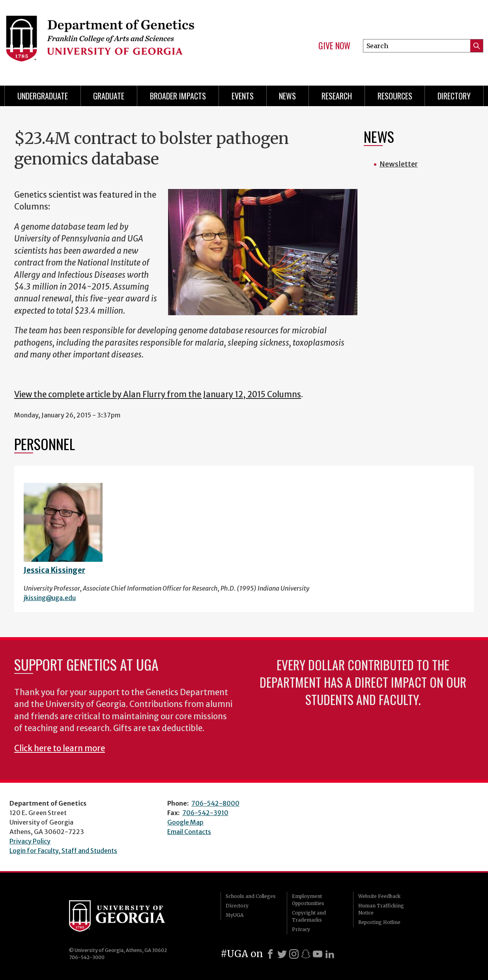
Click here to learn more (60, 748)
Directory (454, 96)
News (287, 96)
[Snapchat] (306, 954)
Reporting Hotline (379, 922)
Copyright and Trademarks (309, 916)
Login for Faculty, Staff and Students (63, 851)
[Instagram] (294, 954)
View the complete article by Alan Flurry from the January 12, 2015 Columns (158, 395)
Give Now (334, 46)
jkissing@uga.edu (50, 598)
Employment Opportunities (308, 900)
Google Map (185, 822)
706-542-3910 (205, 813)
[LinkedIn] (330, 954)
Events (243, 96)
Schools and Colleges (251, 896)
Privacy (301, 929)
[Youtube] (318, 954)
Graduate (109, 96)
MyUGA (235, 915)
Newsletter (399, 164)
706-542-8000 (215, 803)
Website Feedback (379, 896)
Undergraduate (43, 96)
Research (337, 96)
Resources (395, 96)
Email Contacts (189, 832)
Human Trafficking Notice (381, 909)
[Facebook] (270, 954)
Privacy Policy (30, 841)
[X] (282, 954)
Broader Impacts (178, 96)
